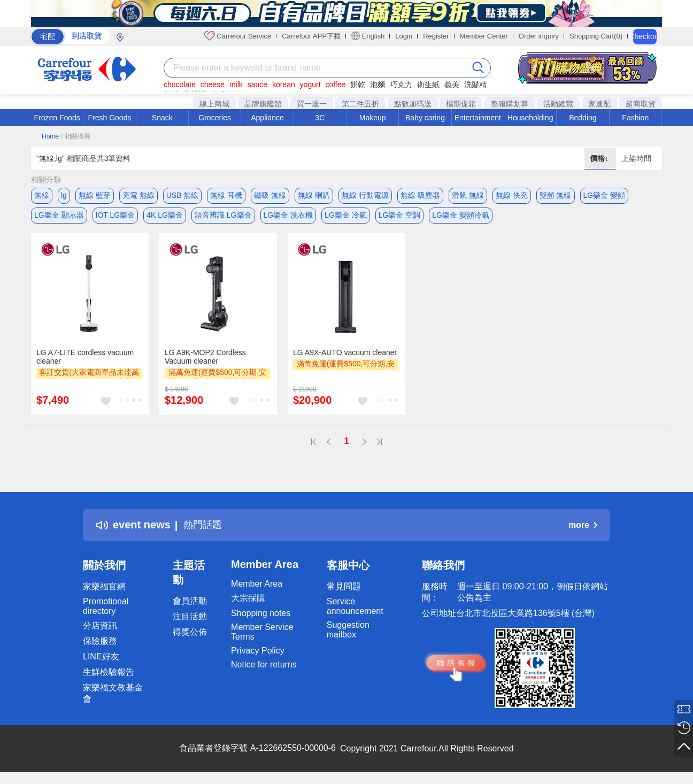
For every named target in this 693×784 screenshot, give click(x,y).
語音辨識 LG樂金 (223, 217)
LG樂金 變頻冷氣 (461, 217)
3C (320, 118)
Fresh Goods (110, 118)
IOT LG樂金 (115, 217)
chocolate (180, 84)
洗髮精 (475, 84)
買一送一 (312, 104)
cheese (213, 84)
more (583, 528)
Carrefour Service (238, 36)
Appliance (267, 118)
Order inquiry (539, 36)
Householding (530, 118)
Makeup (373, 118)
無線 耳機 (226, 195)
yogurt (310, 84)
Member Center (484, 36)
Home (50, 136)
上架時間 (636, 158)
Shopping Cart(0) (596, 36)
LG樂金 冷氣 (346, 217)
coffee (335, 84)
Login (404, 36)
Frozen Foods (57, 118)
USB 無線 (183, 195)
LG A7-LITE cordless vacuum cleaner (85, 360)
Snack (162, 118)
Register (436, 36)
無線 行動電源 (365, 195)
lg (64, 195)
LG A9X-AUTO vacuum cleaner (345, 356)
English (368, 36)
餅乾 (358, 84)
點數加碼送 (413, 104)
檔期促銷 (461, 104)
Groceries (215, 118)
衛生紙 (428, 84)
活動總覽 (558, 104)
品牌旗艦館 (263, 104)
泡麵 (378, 84)
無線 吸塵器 (420, 195)
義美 (452, 84)
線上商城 (214, 104)
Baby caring (425, 118)
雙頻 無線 (556, 195)
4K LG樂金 (165, 217)
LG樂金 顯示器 (59, 217)
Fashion (635, 118)
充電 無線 (138, 195)
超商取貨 (641, 104)
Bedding (583, 118)
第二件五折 (360, 104)
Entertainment (478, 118)
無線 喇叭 (314, 195)
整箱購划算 (510, 104)
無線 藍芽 (95, 195)
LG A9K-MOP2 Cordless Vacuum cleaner (205, 360)
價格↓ (600, 158)
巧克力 (401, 84)
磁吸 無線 (270, 195)
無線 (42, 195)
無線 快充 (512, 195)
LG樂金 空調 (400, 217)
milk (236, 84)
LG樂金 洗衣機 (288, 217)
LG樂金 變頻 (605, 195)
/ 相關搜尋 (76, 136)
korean (284, 84)
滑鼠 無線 (468, 195)
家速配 (599, 104)
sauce (257, 84)
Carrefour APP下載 (311, 36)
